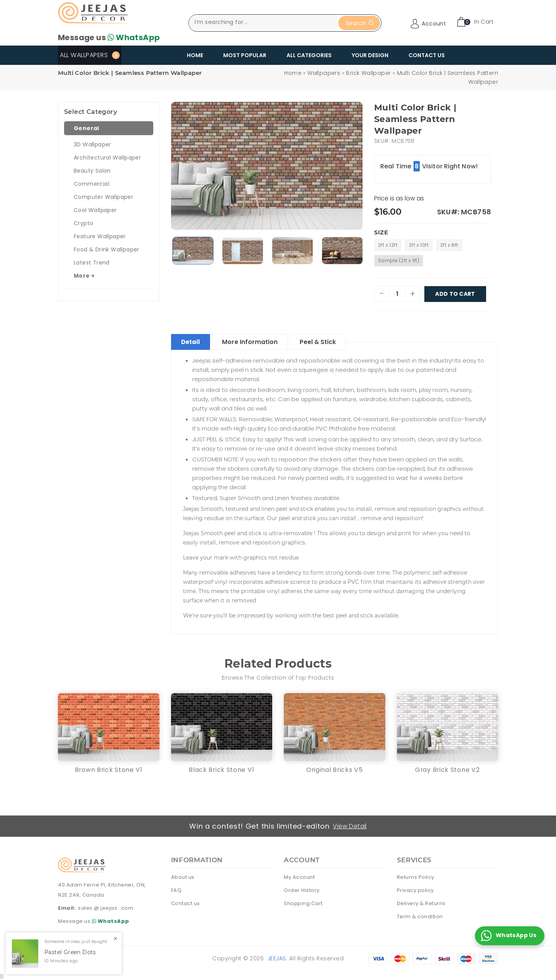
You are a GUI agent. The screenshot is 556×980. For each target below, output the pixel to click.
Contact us (186, 903)
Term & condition (420, 916)
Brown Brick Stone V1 (109, 769)
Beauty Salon (92, 171)
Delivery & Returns (421, 903)
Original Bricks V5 (335, 769)
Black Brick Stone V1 (222, 769)
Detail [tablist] (192, 341)
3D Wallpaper (92, 144)
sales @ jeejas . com (106, 907)
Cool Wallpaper (95, 210)
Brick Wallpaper (368, 73)
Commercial (92, 184)
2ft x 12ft (388, 245)
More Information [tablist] (254, 341)
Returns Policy (416, 876)
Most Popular (245, 55)
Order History (302, 889)
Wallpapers (324, 73)
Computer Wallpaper (103, 197)
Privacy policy (415, 889)
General (86, 128)
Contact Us (427, 55)
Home (195, 55)
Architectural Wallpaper (107, 158)
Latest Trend (92, 263)
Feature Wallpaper (100, 236)
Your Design (370, 55)
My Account (299, 876)
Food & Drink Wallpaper (107, 249)
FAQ (176, 889)
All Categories (309, 55)
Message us (109, 37)
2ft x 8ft (449, 245)
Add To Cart (455, 294)
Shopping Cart (303, 903)
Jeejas (277, 958)
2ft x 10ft (419, 245)
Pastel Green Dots (70, 952)
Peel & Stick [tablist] (325, 341)
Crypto (83, 223)
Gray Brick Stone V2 (447, 769)
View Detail (350, 825)
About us (183, 876)
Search (360, 23)
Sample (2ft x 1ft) (399, 260)
